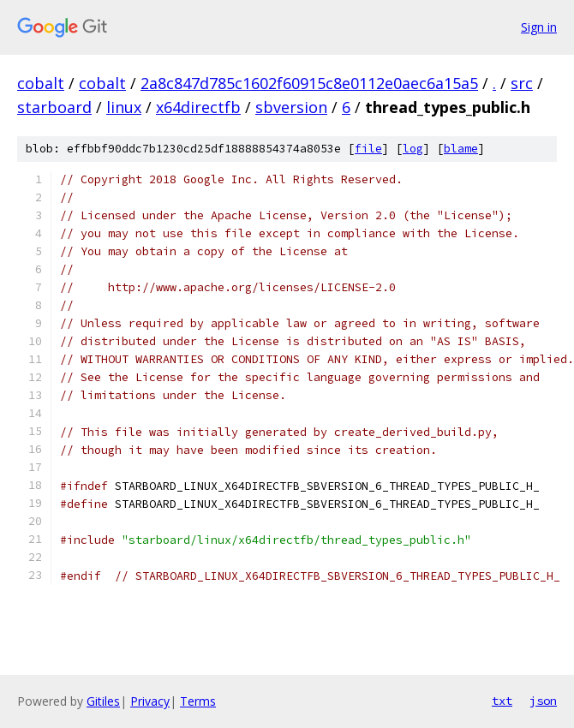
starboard (54, 107)
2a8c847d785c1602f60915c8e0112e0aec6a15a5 (309, 83)
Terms (198, 701)
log (413, 149)
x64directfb (198, 107)
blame (461, 149)
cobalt (41, 83)
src (522, 83)
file (368, 149)
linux (124, 107)
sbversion (291, 107)
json (543, 701)
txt (502, 701)
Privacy (150, 701)
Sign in (539, 27)
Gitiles (103, 701)
